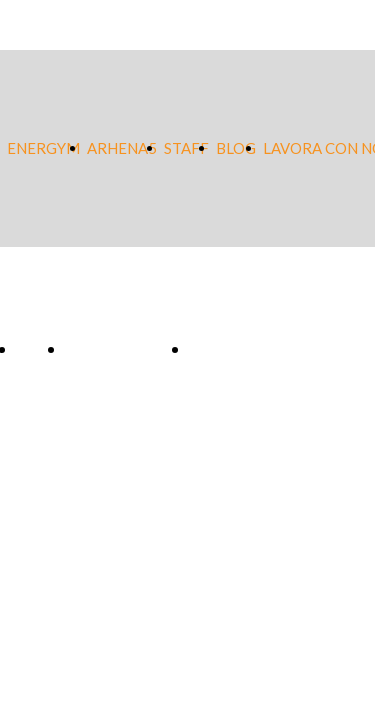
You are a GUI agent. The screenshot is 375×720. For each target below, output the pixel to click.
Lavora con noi (251, 349)
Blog (35, 349)
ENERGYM (43, 148)
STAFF (186, 148)
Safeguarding (122, 349)
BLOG (236, 148)
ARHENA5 (122, 148)
